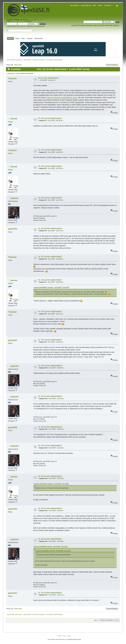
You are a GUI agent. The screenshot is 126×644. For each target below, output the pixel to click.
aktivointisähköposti (17, 21)
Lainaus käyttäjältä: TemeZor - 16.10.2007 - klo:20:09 (51, 287)
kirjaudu (31, 20)
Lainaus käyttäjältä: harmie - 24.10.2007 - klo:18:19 (51, 546)
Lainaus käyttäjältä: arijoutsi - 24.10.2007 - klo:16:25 (51, 484)
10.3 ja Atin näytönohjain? (48, 78)
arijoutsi (15, 198)
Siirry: (96, 620)
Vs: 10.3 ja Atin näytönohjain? (50, 118)
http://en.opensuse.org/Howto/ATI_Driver (62, 98)
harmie (14, 119)
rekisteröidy (40, 20)
